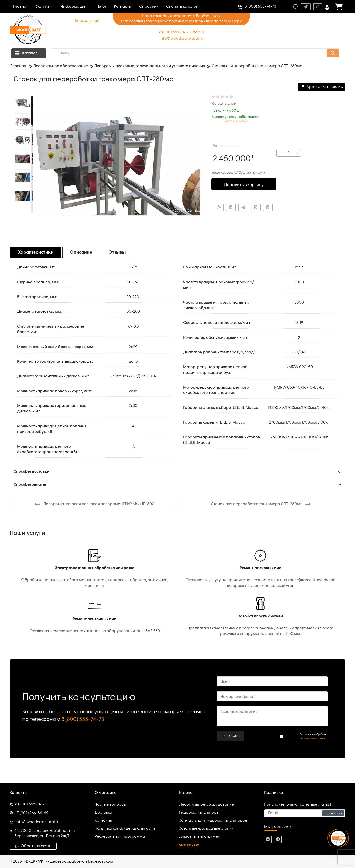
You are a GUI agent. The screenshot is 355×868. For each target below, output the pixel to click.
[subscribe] (305, 813)
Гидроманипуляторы (199, 813)
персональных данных (313, 738)
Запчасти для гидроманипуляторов (213, 821)
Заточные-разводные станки (206, 829)
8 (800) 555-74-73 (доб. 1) (181, 32)
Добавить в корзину (244, 185)
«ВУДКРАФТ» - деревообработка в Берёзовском (69, 862)
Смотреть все (189, 845)
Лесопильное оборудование (207, 805)
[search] (195, 53)
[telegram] (278, 839)
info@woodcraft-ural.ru (181, 39)
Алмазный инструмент (201, 837)
